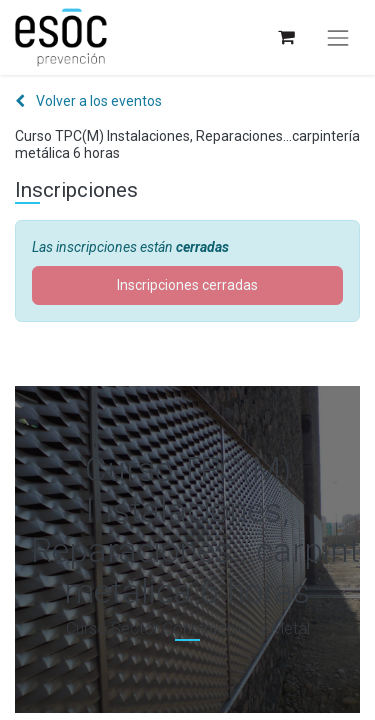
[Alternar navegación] (338, 38)
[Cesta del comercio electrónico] (285, 37)
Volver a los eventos (88, 101)
